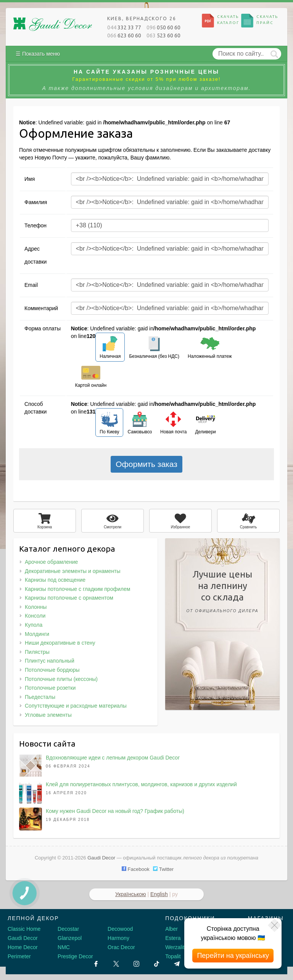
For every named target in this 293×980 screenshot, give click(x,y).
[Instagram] (136, 964)
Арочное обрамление (51, 562)
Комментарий (41, 308)
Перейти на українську (233, 956)
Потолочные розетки (50, 688)
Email (31, 285)
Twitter (163, 869)
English (159, 894)
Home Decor (23, 947)
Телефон (35, 225)
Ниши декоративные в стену (60, 643)
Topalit (173, 956)
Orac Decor (121, 947)
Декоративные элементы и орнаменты (72, 571)
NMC (64, 947)
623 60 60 (124, 35)
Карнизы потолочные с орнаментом (69, 598)
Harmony (118, 938)
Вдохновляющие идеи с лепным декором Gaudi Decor (113, 758)
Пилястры (37, 652)
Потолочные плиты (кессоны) (61, 679)
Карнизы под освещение (55, 580)
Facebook (136, 869)
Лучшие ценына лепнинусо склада (222, 593)
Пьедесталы (40, 697)
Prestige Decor (75, 956)
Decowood (120, 929)
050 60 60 (163, 27)
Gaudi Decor (23, 938)
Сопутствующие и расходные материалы (76, 706)
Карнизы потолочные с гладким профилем (77, 589)
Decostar (68, 929)
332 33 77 (124, 27)
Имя (30, 179)
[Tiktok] (157, 964)
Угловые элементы (48, 715)
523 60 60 (163, 35)
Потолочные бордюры (52, 670)
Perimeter (19, 956)
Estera (173, 938)
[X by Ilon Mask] (116, 964)
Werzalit (175, 947)
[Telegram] (177, 964)
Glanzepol (70, 938)
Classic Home (24, 929)
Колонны (36, 607)
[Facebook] (96, 964)
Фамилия (36, 202)
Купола (34, 625)
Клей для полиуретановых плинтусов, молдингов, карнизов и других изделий (141, 784)
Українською (130, 894)
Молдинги (37, 634)
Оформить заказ (146, 464)
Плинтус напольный (50, 661)
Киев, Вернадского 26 (142, 19)
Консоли (35, 616)
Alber (171, 929)
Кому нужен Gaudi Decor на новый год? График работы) (115, 811)
